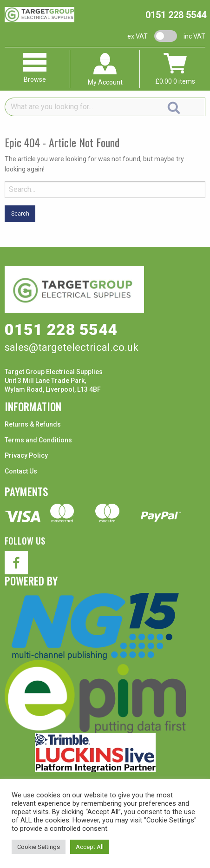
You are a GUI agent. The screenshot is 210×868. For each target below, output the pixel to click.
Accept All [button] (90, 847)
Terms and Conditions (38, 440)
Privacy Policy (26, 455)
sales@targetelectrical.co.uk (72, 347)
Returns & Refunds (33, 424)
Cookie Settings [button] (39, 847)
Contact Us (21, 471)
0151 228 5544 (176, 15)
